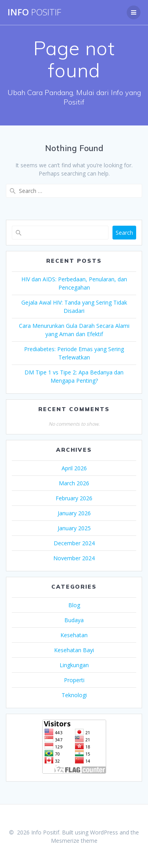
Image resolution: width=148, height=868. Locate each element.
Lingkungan (74, 665)
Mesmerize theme (74, 841)
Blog (74, 605)
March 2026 (74, 483)
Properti (74, 680)
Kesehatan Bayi (74, 650)
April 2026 (74, 468)
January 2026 (74, 513)
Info (34, 12)
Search (124, 233)
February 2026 (74, 498)
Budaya (74, 620)
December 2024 (74, 543)
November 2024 (74, 558)
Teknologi (74, 695)
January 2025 (74, 528)
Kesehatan (74, 635)
